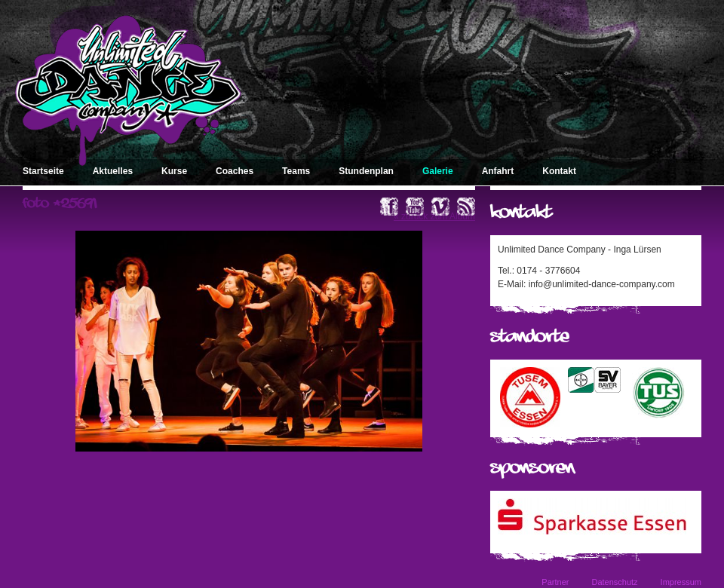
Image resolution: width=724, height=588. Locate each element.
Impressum (681, 582)
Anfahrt (498, 171)
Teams (296, 171)
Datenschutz (614, 582)
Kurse (174, 171)
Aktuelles (113, 171)
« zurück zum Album (434, 216)
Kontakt (559, 171)
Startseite (43, 171)
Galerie (438, 171)
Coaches (235, 171)
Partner (555, 582)
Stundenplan (366, 171)
